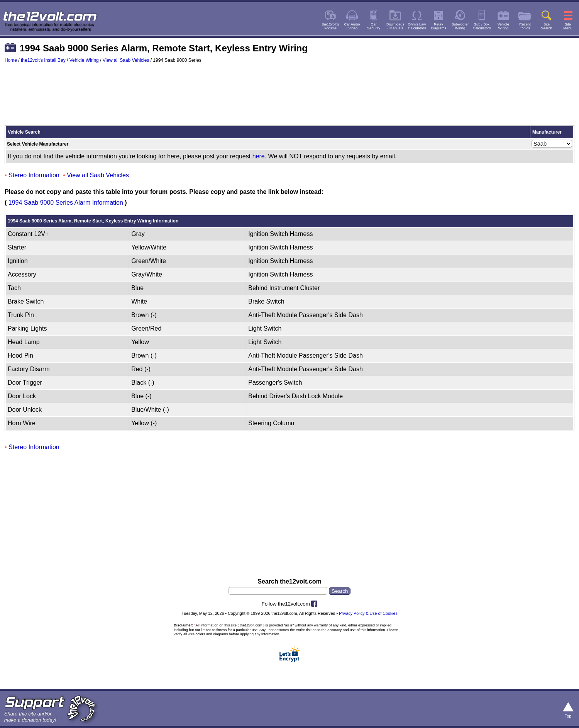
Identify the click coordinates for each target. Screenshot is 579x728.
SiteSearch (547, 26)
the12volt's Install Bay (43, 60)
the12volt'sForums (330, 26)
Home (11, 60)
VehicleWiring (503, 26)
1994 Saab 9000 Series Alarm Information (66, 203)
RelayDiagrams (438, 26)
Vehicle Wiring (84, 60)
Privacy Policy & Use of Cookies (368, 613)
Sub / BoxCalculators (482, 26)
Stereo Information (34, 175)
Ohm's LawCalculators (417, 26)
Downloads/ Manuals (395, 26)
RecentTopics (525, 26)
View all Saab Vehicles (126, 60)
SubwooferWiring (460, 26)
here (259, 156)
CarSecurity (374, 26)
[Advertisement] (289, 98)
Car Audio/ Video (352, 26)
